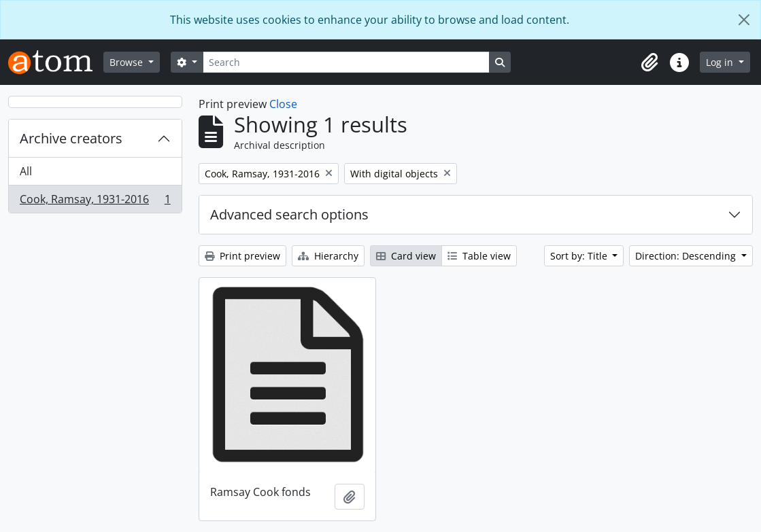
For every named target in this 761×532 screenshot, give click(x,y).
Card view (406, 256)
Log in (721, 62)
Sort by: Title (580, 256)
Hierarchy (328, 256)
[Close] (744, 20)
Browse (128, 62)
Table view (479, 256)
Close (283, 104)
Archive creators (71, 138)
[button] (649, 63)
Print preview (242, 256)
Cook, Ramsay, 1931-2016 (95, 202)
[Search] (346, 62)
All (26, 171)
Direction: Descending (687, 256)
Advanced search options (289, 214)
